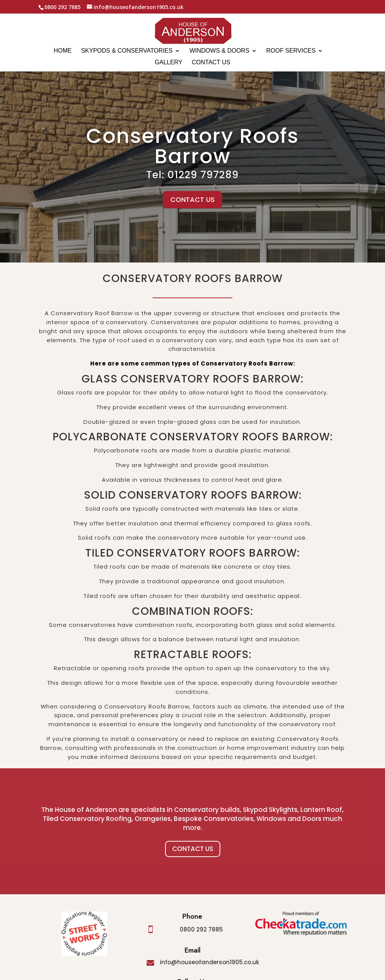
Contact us (211, 63)
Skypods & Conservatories (127, 51)
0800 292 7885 (201, 929)
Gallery (168, 63)
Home (63, 51)
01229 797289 (203, 178)
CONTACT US (192, 203)
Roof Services (291, 51)
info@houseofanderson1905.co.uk (209, 962)
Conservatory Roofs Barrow (192, 149)
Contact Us (193, 849)
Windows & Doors (219, 51)
